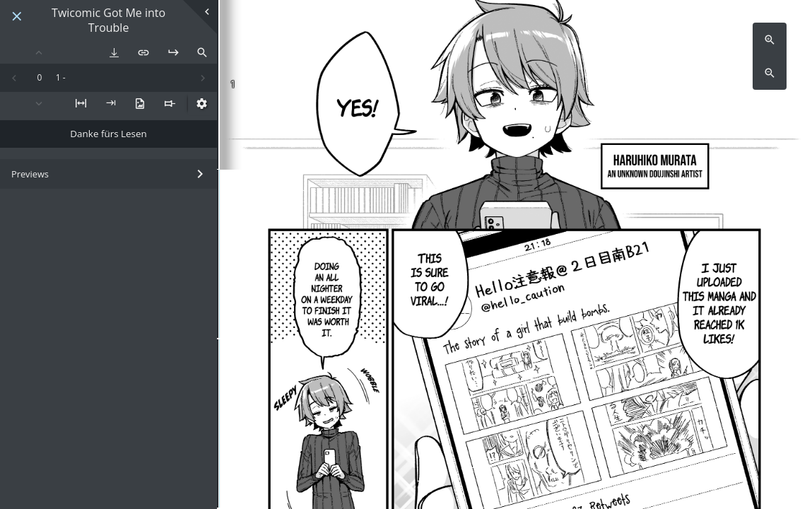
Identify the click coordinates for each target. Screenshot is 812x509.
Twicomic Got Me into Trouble (108, 21)
